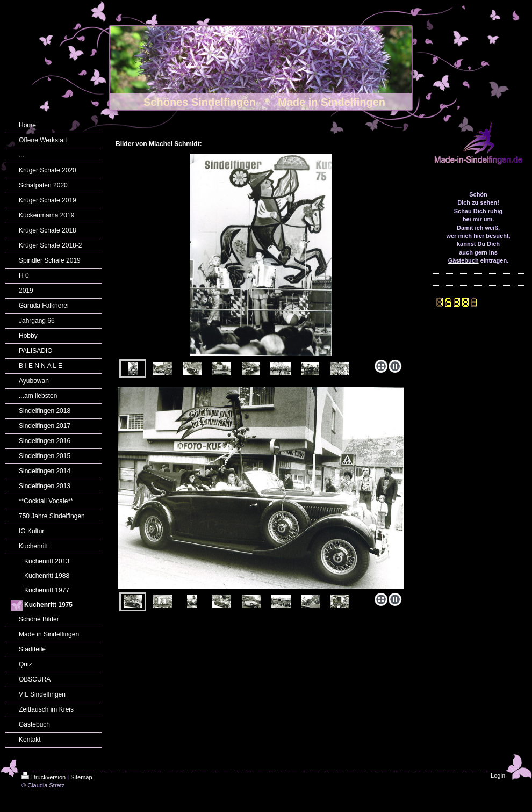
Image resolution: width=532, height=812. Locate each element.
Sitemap (81, 777)
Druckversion (44, 777)
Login (498, 775)
